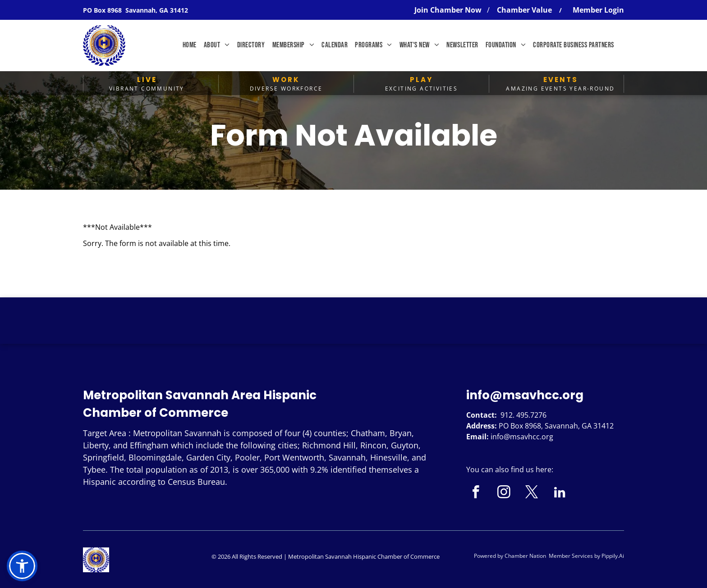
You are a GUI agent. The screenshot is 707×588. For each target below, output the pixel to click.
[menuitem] (190, 46)
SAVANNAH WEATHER (353, 331)
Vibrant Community (147, 89)
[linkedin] (560, 493)
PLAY (421, 80)
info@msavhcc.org (525, 395)
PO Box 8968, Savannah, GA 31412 (556, 426)
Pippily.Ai (613, 556)
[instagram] (504, 493)
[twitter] (532, 493)
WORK (286, 80)
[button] (22, 566)
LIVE (147, 80)
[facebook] (476, 493)
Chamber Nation (525, 556)
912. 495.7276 (523, 415)
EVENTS (561, 80)
